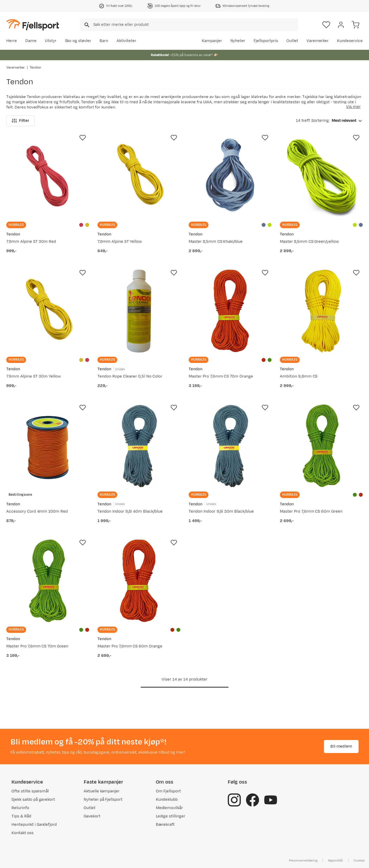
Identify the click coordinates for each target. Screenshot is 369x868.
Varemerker (318, 41)
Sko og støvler (78, 41)
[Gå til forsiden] (33, 25)
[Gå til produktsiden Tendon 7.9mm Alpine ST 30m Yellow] (48, 311)
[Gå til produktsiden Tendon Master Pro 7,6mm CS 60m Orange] (139, 581)
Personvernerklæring (303, 860)
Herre (12, 41)
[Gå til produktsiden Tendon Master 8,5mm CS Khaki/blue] (230, 176)
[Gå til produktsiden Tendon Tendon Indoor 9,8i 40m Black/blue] (139, 446)
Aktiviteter (126, 41)
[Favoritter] (326, 25)
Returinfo (20, 808)
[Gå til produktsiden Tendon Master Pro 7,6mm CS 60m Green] (321, 446)
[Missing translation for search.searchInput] (86, 25)
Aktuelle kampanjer (102, 791)
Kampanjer (212, 41)
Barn (104, 41)
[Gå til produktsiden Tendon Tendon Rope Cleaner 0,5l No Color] (139, 311)
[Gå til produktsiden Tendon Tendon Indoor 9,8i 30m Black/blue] (230, 446)
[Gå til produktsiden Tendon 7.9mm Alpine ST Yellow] (139, 176)
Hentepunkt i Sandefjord (34, 825)
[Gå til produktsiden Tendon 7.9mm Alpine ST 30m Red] (48, 176)
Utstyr (51, 41)
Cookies (359, 860)
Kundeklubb (167, 800)
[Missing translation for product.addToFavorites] (83, 138)
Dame (31, 41)
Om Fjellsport (168, 791)
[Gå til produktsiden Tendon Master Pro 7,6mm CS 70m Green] (48, 581)
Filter (20, 121)
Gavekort (92, 816)
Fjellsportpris (266, 41)
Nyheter (238, 41)
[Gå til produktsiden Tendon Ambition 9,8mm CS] (321, 311)
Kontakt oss (23, 833)
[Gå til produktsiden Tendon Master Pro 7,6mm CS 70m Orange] (230, 311)
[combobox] (189, 25)
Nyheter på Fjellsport (103, 800)
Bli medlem (341, 746)
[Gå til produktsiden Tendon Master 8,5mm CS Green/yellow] (321, 176)
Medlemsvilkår (170, 808)
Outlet (292, 41)
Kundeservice (350, 41)
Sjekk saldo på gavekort (33, 800)
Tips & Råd (21, 816)
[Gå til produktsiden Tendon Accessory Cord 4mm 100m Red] (48, 446)
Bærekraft (165, 825)
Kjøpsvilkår (336, 860)
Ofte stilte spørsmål (30, 791)
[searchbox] (195, 25)
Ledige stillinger (171, 816)
